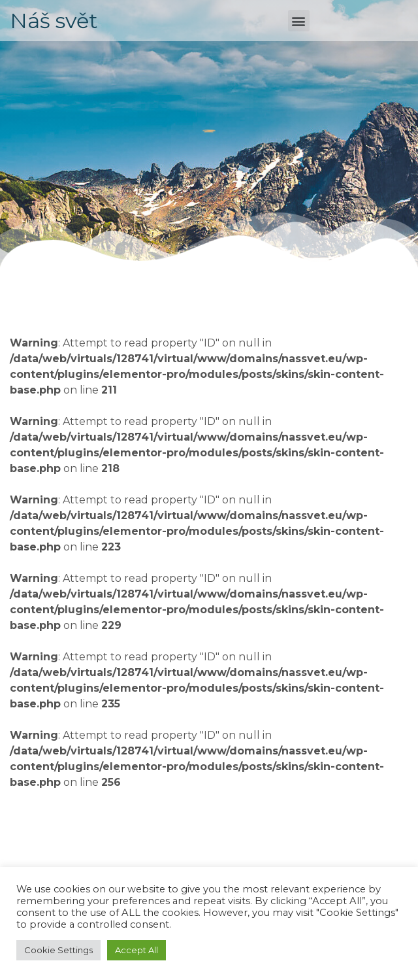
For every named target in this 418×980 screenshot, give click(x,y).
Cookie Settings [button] (58, 950)
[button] (299, 21)
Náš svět (54, 21)
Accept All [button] (137, 950)
